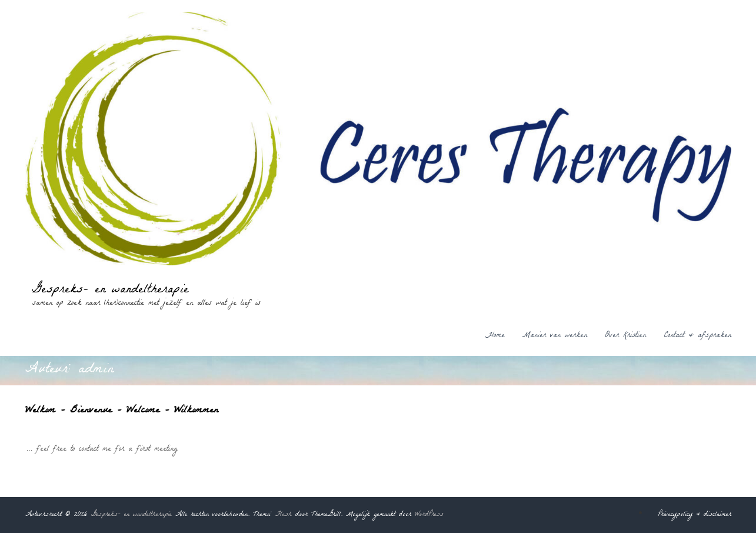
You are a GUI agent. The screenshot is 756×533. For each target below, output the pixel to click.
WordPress (429, 515)
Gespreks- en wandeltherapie (111, 290)
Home (495, 336)
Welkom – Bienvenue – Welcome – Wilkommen (122, 411)
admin (113, 431)
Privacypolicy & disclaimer (695, 515)
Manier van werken (555, 336)
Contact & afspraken (697, 336)
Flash (284, 515)
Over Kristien (625, 336)
